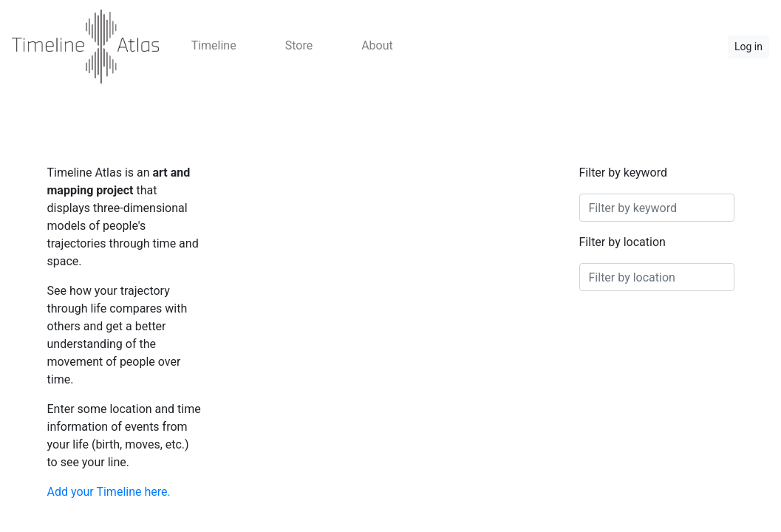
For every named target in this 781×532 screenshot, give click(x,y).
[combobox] (657, 208)
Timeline (214, 45)
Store (299, 45)
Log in (748, 47)
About (377, 45)
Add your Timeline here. (109, 492)
